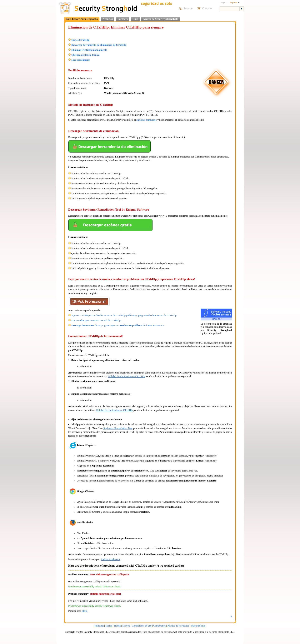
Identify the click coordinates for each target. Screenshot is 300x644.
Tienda (117, 626)
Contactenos (159, 626)
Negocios (108, 19)
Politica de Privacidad (178, 626)
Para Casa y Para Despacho (82, 19)
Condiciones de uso (142, 626)
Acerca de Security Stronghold (161, 19)
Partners (122, 19)
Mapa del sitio (198, 626)
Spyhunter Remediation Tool (118, 428)
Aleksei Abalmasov (111, 559)
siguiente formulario (147, 120)
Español (235, 2)
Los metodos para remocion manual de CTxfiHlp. (96, 320)
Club (135, 19)
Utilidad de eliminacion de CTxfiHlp (126, 376)
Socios (109, 626)
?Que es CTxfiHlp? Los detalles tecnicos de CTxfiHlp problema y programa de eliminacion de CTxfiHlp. (124, 315)
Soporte (126, 626)
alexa (85, 611)
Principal (99, 626)
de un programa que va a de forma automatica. (118, 325)
